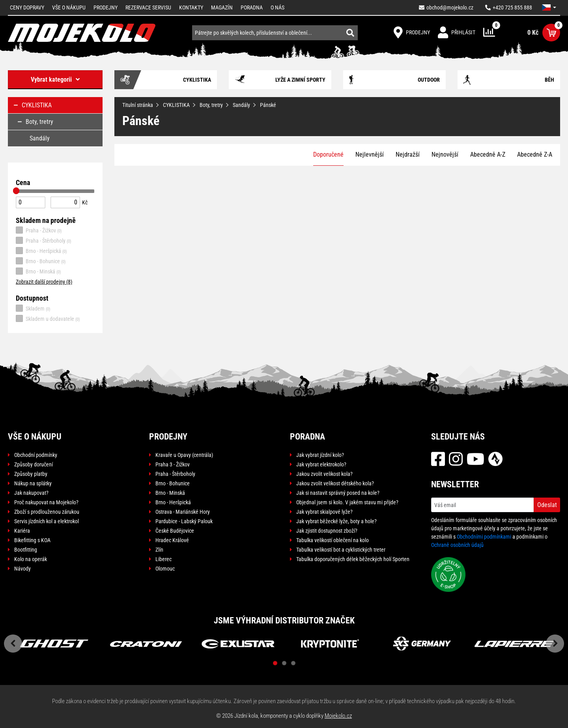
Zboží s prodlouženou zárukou (47, 512)
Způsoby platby (31, 474)
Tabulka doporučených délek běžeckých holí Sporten (353, 559)
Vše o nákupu (69, 7)
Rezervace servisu (148, 7)
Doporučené (328, 154)
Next (555, 644)
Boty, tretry (211, 105)
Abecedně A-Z (488, 154)
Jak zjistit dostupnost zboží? (327, 531)
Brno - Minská (38, 271)
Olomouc (165, 569)
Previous (13, 644)
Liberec (163, 559)
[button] (549, 7)
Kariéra (22, 531)
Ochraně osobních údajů (457, 545)
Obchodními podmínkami (484, 537)
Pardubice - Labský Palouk (184, 521)
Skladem (33, 308)
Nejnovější (445, 154)
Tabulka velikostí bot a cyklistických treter (341, 550)
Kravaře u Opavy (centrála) (184, 455)
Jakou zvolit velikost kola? (324, 474)
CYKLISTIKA (176, 105)
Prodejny (106, 7)
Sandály (241, 105)
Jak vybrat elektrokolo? (321, 464)
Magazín (222, 7)
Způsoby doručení (34, 464)
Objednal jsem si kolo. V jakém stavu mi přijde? (347, 502)
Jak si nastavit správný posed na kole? (338, 493)
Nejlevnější (370, 154)
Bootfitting (26, 550)
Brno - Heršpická (41, 251)
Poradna (252, 7)
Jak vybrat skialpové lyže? (324, 512)
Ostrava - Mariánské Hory (183, 512)
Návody (22, 569)
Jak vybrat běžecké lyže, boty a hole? (336, 521)
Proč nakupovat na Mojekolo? (46, 502)
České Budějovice (175, 531)
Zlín (159, 550)
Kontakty (191, 7)
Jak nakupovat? (31, 493)
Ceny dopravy (27, 7)
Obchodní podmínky (36, 455)
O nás (277, 7)
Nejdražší (408, 154)
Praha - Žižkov (39, 230)
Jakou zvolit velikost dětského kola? (335, 483)
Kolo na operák (31, 559)
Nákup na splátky (33, 483)
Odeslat (547, 505)
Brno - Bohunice (41, 261)
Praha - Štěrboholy (44, 240)
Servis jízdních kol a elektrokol (47, 521)
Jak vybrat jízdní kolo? (320, 455)
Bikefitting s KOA (32, 540)
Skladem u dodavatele (48, 318)
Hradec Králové (172, 540)
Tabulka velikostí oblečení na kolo (333, 540)
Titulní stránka (138, 105)
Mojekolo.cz (338, 716)
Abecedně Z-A (535, 154)
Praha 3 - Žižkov (173, 464)
